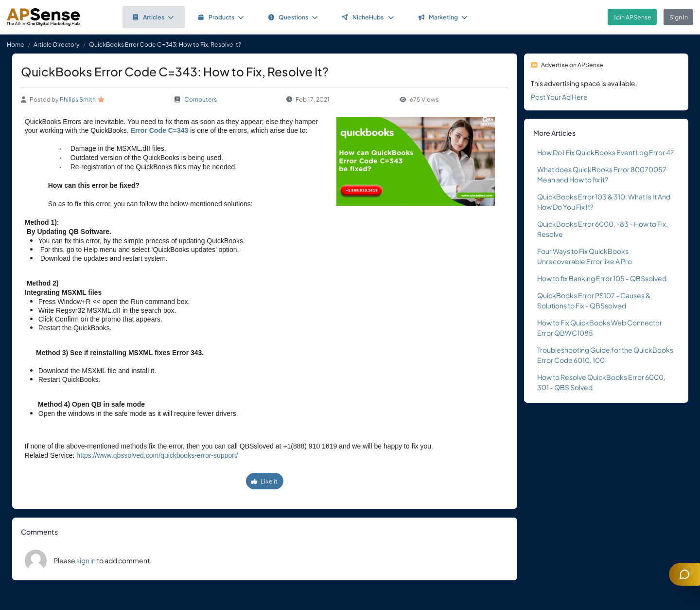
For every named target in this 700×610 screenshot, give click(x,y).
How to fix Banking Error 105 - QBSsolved (602, 278)
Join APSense (632, 17)
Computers (201, 99)
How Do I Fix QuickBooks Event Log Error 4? (605, 152)
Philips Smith (78, 99)
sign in (86, 560)
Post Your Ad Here (559, 97)
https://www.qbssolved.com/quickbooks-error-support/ (157, 455)
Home (16, 44)
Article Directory (57, 44)
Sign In (679, 17)
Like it (264, 481)
